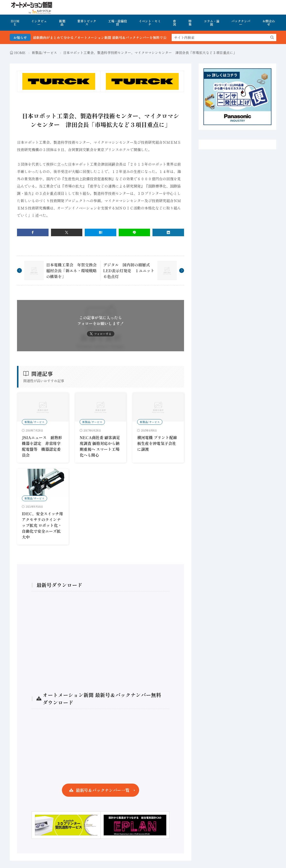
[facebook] (33, 232)
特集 (190, 23)
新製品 (62, 23)
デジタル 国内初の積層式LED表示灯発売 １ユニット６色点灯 (129, 271)
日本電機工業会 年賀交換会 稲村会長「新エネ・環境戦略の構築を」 (73, 271)
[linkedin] (168, 232)
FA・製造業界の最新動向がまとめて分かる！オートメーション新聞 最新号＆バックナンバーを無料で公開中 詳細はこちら (112, 37)
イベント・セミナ (150, 23)
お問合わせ (269, 23)
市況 (174, 23)
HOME (15, 23)
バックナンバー (241, 23)
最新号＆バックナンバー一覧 (103, 790)
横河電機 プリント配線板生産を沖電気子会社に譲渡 (157, 443)
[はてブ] (101, 232)
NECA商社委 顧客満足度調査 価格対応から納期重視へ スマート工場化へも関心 (100, 446)
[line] (135, 232)
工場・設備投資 (118, 23)
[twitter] (67, 232)
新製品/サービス (44, 53)
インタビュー (39, 23)
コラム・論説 (212, 23)
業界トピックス (87, 23)
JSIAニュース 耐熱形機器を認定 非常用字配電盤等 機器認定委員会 (42, 446)
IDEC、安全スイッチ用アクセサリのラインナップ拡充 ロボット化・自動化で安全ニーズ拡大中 (42, 525)
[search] (272, 37)
